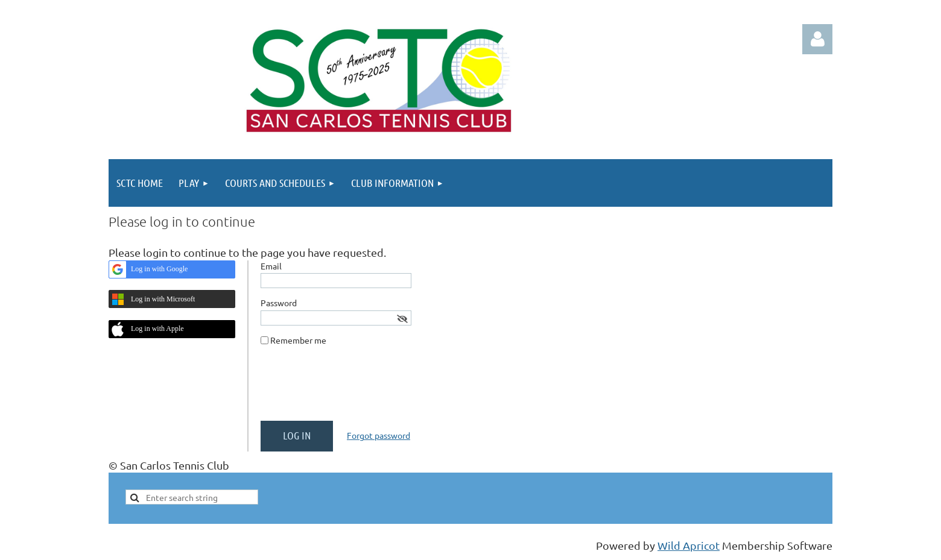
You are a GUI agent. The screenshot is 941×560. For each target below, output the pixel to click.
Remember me (298, 340)
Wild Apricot (689, 545)
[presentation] (352, 388)
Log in (817, 39)
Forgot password (379, 435)
